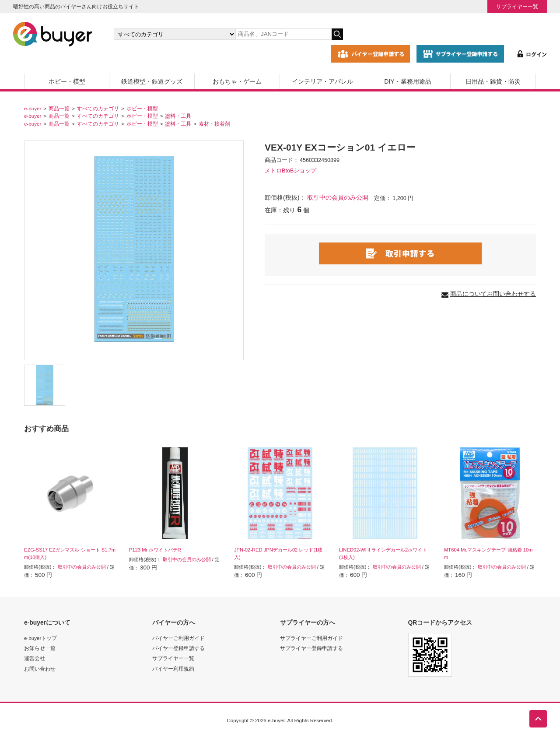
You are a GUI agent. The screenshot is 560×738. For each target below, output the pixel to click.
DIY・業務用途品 (408, 81)
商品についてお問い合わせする (493, 294)
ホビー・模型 (67, 81)
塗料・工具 (178, 116)
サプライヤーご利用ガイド (311, 638)
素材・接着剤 (214, 124)
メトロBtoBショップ (290, 171)
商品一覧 (59, 108)
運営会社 (35, 658)
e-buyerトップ (40, 638)
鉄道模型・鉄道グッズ (152, 81)
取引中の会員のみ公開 (338, 197)
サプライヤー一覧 (517, 6)
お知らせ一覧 (40, 648)
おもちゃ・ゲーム (237, 81)
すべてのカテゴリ (98, 108)
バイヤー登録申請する (178, 648)
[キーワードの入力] (283, 34)
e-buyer (33, 108)
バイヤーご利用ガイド (178, 638)
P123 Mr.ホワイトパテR (155, 550)
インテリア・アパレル (322, 81)
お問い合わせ (40, 669)
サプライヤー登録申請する (311, 648)
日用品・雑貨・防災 (493, 81)
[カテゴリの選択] (175, 34)
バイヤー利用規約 (173, 669)
